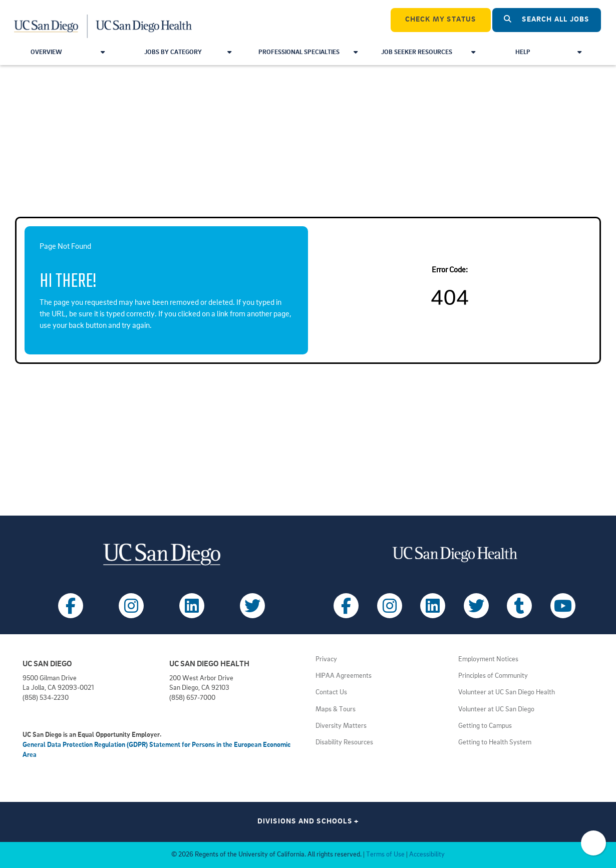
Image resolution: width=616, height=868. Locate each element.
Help (548, 52)
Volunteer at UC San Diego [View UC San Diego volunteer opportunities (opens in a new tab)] (496, 710)
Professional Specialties (308, 52)
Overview (68, 52)
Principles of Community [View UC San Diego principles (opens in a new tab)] (493, 676)
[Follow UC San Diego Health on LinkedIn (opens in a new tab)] (433, 606)
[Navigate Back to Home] (103, 20)
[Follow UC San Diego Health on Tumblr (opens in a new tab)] (519, 606)
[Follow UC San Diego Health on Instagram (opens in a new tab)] (390, 606)
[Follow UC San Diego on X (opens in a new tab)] (252, 606)
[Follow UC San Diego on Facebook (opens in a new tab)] (71, 606)
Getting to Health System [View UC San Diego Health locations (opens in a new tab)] (495, 743)
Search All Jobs (546, 19)
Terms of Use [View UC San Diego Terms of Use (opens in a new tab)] (385, 855)
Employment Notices (488, 660)
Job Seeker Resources (428, 52)
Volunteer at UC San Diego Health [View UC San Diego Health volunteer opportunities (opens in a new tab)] (507, 693)
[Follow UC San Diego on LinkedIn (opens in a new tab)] (192, 606)
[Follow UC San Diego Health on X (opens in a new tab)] (476, 606)
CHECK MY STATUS (441, 20)
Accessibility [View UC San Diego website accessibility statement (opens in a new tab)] (427, 855)
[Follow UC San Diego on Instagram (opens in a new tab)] (131, 606)
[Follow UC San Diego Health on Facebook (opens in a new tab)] (346, 606)
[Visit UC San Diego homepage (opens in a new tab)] (162, 554)
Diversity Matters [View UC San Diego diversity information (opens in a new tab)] (341, 726)
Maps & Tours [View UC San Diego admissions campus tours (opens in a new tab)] (336, 710)
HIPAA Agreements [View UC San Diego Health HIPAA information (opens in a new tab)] (344, 676)
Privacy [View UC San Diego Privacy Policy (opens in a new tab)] (326, 660)
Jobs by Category (188, 52)
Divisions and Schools (308, 822)
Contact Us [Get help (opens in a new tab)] (331, 693)
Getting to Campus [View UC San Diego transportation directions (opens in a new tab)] (485, 726)
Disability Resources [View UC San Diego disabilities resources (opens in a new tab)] (344, 743)
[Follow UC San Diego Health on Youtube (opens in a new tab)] (563, 606)
